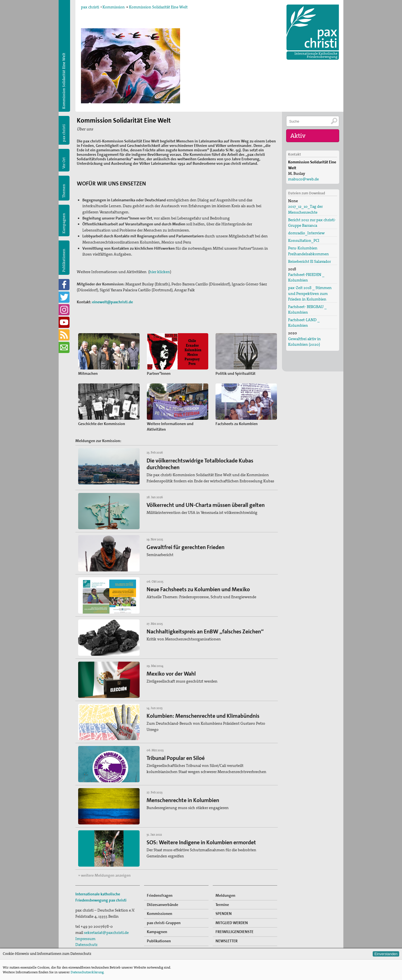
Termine (222, 905)
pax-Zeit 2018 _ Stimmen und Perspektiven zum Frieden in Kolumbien (310, 293)
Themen (64, 191)
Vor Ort (64, 163)
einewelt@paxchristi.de (113, 302)
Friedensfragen (160, 895)
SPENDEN (224, 914)
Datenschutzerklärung (87, 972)
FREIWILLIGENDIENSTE (234, 932)
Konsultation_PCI (304, 240)
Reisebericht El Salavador (309, 261)
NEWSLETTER (227, 941)
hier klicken (160, 272)
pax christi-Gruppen (164, 923)
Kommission (114, 7)
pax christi (90, 7)
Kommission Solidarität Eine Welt (158, 7)
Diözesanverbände (162, 905)
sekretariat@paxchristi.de (106, 933)
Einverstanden (386, 954)
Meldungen (225, 895)
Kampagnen (64, 223)
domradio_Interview (306, 233)
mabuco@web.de (303, 179)
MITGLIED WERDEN (232, 923)
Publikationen (64, 260)
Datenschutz (86, 945)
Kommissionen (160, 914)
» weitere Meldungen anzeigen (104, 875)
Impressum (85, 939)
